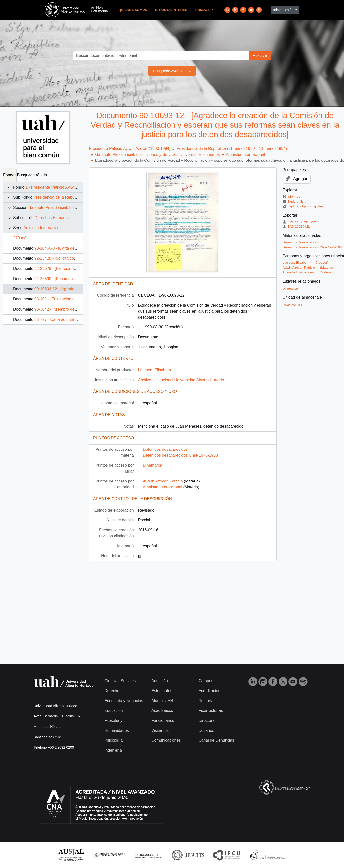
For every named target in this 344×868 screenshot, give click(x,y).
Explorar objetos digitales (303, 206)
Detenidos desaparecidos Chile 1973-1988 (180, 455)
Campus (206, 681)
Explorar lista (294, 202)
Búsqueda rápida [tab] (32, 175)
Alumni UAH (162, 701)
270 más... (22, 238)
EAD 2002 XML (296, 227)
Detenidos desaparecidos (165, 449)
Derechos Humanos (52, 218)
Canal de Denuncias (216, 740)
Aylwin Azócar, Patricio (163, 481)
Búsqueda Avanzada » (172, 71)
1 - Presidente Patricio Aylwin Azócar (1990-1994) (69, 187)
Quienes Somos (133, 10)
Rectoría (206, 701)
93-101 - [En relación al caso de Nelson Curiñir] (76, 299)
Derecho (112, 691)
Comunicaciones (166, 740)
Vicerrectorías (211, 711)
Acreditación (209, 691)
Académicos (162, 711)
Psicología (114, 740)
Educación (114, 711)
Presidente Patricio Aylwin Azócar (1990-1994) (130, 148)
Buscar (260, 56)
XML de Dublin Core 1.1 (302, 222)
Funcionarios (163, 721)
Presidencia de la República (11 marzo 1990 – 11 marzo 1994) (232, 148)
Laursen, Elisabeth (155, 370)
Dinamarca (153, 465)
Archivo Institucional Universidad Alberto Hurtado (181, 380)
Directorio (207, 721)
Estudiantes (162, 691)
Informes (291, 197)
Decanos (206, 730)
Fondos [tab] (10, 175)
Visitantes (160, 730)
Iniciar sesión (284, 10)
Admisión (160, 681)
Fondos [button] (203, 10)
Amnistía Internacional (43, 228)
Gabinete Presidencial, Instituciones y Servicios (70, 208)
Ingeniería (113, 750)
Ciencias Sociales (120, 681)
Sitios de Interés (171, 10)
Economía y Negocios (124, 701)
